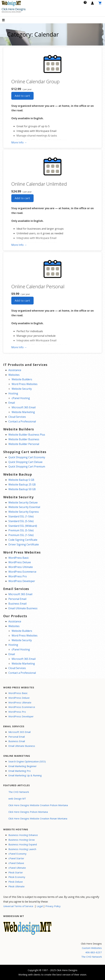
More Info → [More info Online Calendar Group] (19, 142)
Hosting (13, 393)
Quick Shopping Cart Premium (27, 467)
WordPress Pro (18, 576)
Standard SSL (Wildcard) (23, 526)
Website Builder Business (24, 439)
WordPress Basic (19, 558)
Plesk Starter (16, 872)
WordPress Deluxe (20, 562)
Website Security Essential (24, 507)
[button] (6, 20)
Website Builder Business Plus (27, 435)
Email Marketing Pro (20, 771)
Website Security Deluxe (23, 502)
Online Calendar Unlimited (39, 184)
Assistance (15, 370)
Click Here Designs (14, 9)
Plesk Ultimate (16, 886)
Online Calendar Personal (38, 286)
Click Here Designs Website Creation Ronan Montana (38, 818)
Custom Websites (92, 948)
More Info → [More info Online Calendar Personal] (19, 347)
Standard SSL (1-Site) (21, 516)
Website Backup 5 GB (21, 480)
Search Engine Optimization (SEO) (27, 761)
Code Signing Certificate (23, 540)
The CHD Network (19, 792)
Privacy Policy (53, 906)
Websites (14, 375)
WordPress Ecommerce (22, 572)
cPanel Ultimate (17, 868)
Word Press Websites (25, 384)
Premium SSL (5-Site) (21, 530)
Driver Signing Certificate (24, 544)
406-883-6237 (94, 952)
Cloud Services (17, 417)
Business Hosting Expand (23, 844)
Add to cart (22, 96)
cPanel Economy (17, 854)
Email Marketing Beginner (23, 766)
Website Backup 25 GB (22, 484)
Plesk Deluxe (16, 882)
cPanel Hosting (21, 398)
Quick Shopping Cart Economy (27, 457)
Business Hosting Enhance (23, 835)
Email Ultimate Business (23, 608)
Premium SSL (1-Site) (21, 535)
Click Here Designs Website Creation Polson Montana (38, 805)
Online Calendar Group (35, 81)
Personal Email (17, 599)
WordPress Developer (22, 581)
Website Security (22, 389)
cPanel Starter (16, 858)
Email (12, 403)
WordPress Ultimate (21, 567)
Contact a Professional (22, 421)
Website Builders (22, 379)
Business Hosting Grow (22, 840)
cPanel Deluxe (16, 863)
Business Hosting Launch (22, 849)
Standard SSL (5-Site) (21, 521)
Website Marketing (23, 412)
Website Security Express (24, 512)
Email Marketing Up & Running (25, 775)
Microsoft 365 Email (24, 407)
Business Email (17, 604)
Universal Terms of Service (18, 906)
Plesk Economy (17, 877)
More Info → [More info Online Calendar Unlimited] (19, 245)
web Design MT (17, 799)
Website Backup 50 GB (22, 489)
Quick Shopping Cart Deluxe (25, 462)
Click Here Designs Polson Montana (28, 812)
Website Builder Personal (24, 444)
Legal (40, 906)
